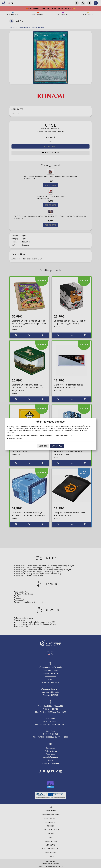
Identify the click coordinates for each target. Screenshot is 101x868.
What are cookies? (16, 438)
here (46, 435)
